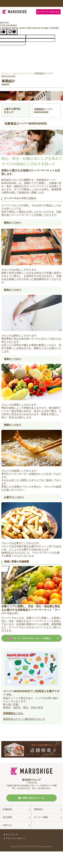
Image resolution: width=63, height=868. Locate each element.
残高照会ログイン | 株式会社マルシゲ (24, 719)
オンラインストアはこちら (48, 12)
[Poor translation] (12, 32)
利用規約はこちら (13, 713)
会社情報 (7, 817)
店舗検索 (7, 809)
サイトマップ (11, 835)
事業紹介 (39, 809)
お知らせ (7, 825)
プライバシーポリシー (15, 838)
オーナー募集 (41, 817)
